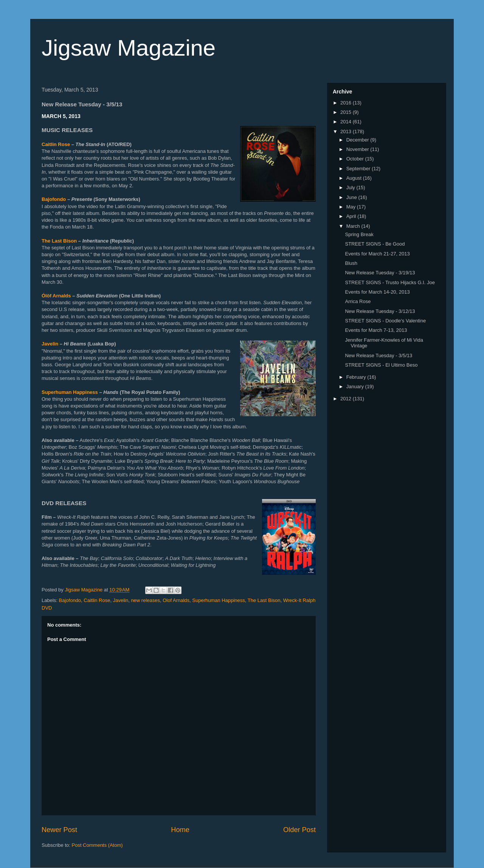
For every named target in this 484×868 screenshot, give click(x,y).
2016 (347, 103)
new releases (145, 600)
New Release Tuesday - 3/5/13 (379, 355)
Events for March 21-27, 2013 (377, 254)
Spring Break (359, 234)
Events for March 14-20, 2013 (377, 292)
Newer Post (59, 830)
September (359, 169)
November (358, 149)
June (352, 197)
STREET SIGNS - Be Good (375, 244)
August (355, 178)
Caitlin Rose (56, 144)
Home (180, 830)
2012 (347, 399)
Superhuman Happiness (70, 392)
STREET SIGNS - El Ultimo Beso (381, 365)
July (351, 187)
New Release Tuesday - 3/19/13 (380, 273)
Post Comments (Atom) (97, 845)
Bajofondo (54, 199)
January (356, 387)
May (352, 207)
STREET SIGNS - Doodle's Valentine (385, 321)
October (356, 159)
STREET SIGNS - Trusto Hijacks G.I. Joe (390, 282)
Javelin (50, 344)
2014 (347, 122)
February (357, 377)
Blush (351, 263)
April (352, 216)
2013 (347, 131)
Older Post (299, 830)
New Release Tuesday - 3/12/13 (380, 311)
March (354, 226)
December (358, 140)
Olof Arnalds (176, 600)
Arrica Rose (358, 301)
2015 (347, 112)
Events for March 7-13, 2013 (376, 330)
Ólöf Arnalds (56, 296)
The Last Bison (59, 241)
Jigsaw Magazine (129, 48)
